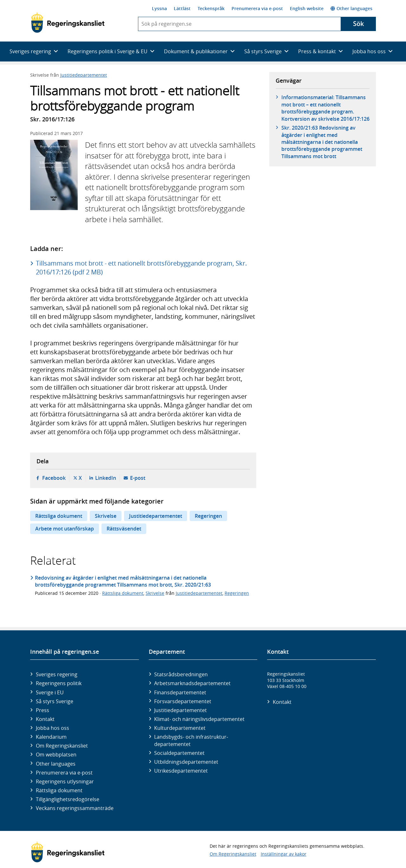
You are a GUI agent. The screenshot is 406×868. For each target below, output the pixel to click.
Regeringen (208, 516)
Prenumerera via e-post (257, 8)
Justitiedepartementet (84, 75)
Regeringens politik (59, 683)
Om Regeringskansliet (62, 746)
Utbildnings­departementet (186, 762)
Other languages (351, 8)
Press (43, 710)
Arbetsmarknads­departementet (192, 683)
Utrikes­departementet (181, 771)
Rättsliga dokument (59, 516)
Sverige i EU (50, 692)
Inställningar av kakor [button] (284, 854)
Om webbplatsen (56, 755)
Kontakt (45, 719)
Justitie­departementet (180, 710)
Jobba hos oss (52, 728)
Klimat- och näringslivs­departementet (199, 719)
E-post (138, 478)
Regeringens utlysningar (65, 781)
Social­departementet (179, 753)
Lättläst (182, 8)
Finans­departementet (180, 692)
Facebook (54, 478)
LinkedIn (106, 478)
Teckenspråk (211, 8)
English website (307, 8)
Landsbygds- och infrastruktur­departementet (191, 740)
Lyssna (159, 8)
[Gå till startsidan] (68, 23)
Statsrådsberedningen (181, 674)
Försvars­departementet (183, 701)
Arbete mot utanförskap (65, 529)
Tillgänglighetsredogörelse (68, 799)
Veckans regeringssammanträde (75, 808)
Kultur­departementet (180, 728)
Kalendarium (51, 737)
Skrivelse (106, 516)
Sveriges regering (57, 674)
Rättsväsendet (124, 529)
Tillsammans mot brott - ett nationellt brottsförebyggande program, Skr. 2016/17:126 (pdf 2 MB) (141, 268)
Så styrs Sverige (55, 701)
